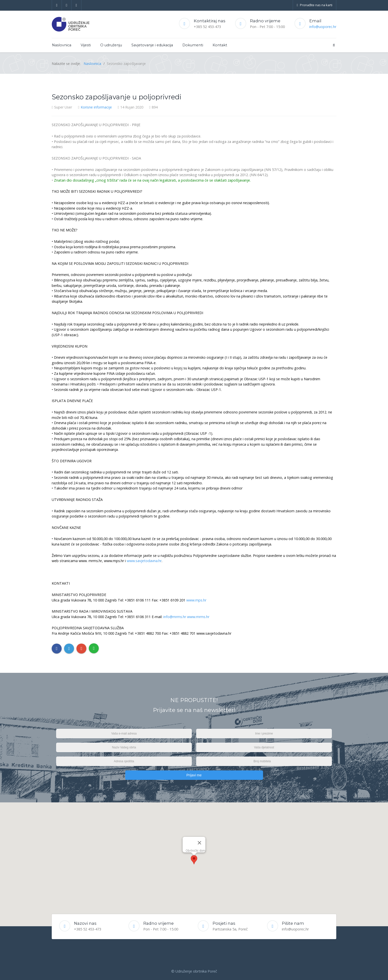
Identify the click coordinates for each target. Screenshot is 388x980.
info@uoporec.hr (323, 27)
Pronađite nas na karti (315, 5)
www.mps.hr (196, 600)
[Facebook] (57, 5)
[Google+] (76, 5)
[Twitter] (67, 5)
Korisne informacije (96, 107)
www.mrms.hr (198, 617)
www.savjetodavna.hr (144, 561)
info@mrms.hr (175, 617)
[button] (194, 860)
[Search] (334, 45)
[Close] (199, 843)
